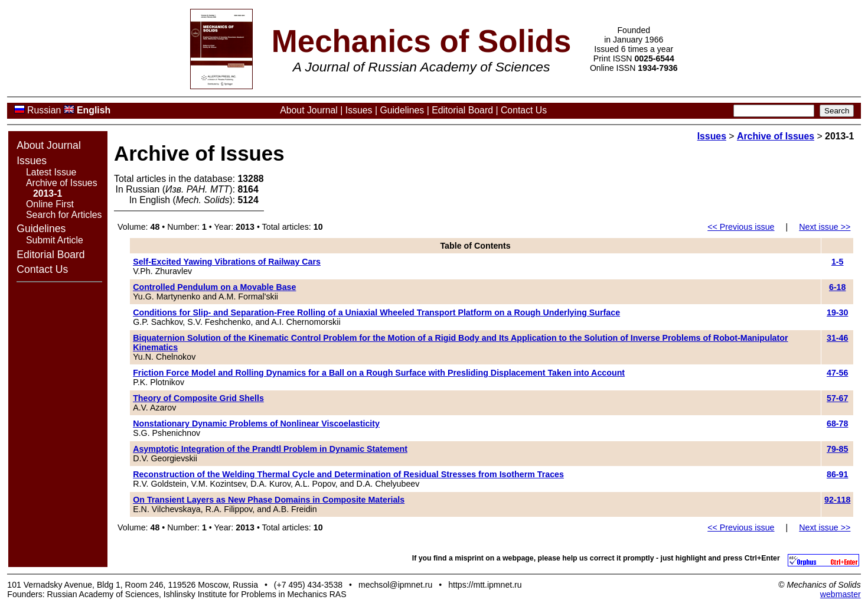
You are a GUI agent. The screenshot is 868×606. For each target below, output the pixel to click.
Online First (50, 204)
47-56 (837, 373)
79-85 (837, 449)
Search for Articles (64, 215)
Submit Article (55, 240)
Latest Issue (51, 172)
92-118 (837, 500)
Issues (359, 110)
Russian (44, 110)
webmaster (841, 594)
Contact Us (524, 110)
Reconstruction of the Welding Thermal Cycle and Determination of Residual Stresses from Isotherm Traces (348, 474)
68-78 (837, 423)
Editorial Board (462, 110)
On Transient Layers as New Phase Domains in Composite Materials (269, 500)
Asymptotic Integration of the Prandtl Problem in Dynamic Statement (270, 449)
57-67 (837, 398)
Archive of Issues (62, 183)
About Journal (309, 110)
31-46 (837, 338)
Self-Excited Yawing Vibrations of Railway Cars (227, 262)
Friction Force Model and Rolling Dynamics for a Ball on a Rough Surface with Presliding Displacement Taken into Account (379, 373)
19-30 (837, 312)
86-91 (837, 474)
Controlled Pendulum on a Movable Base (214, 287)
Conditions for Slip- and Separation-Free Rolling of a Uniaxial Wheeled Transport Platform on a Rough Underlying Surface (376, 312)
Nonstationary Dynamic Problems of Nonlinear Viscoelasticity (256, 423)
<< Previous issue (741, 227)
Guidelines (402, 110)
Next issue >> (825, 227)
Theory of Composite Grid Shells (198, 398)
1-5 (838, 262)
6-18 (838, 287)
